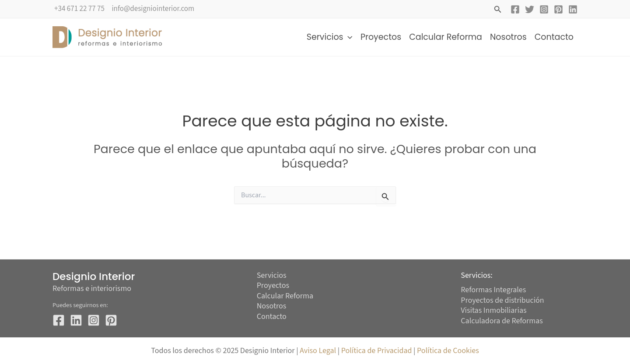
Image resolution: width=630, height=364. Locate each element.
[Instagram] (544, 9)
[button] (498, 10)
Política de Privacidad (378, 351)
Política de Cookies (448, 351)
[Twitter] (530, 9)
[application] (348, 37)
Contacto (554, 37)
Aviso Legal (318, 351)
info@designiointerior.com (153, 9)
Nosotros (508, 37)
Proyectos (381, 37)
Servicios (330, 37)
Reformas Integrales (493, 290)
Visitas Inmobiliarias (494, 310)
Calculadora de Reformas (502, 321)
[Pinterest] (558, 9)
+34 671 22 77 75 (79, 9)
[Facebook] (515, 9)
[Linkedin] (573, 9)
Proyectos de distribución (502, 300)
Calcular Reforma (446, 37)
